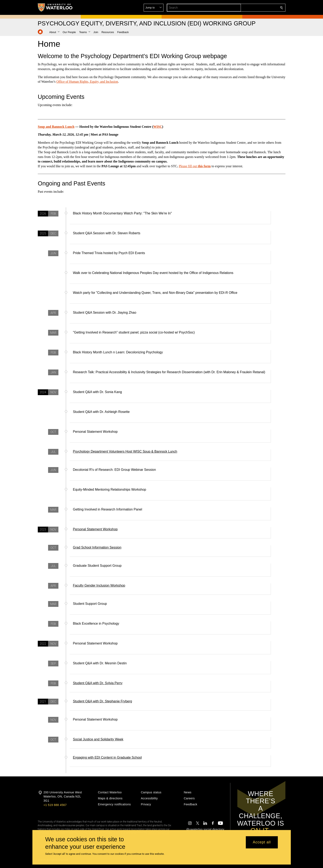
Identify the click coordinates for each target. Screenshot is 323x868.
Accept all (262, 842)
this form (204, 166)
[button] (252, 8)
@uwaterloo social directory (205, 829)
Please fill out (188, 166)
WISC (158, 127)
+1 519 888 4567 (55, 805)
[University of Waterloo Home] (55, 7)
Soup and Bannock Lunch (56, 127)
